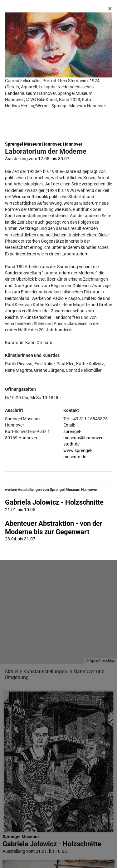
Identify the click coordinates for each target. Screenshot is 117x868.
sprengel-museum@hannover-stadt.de (84, 438)
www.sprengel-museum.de (78, 454)
